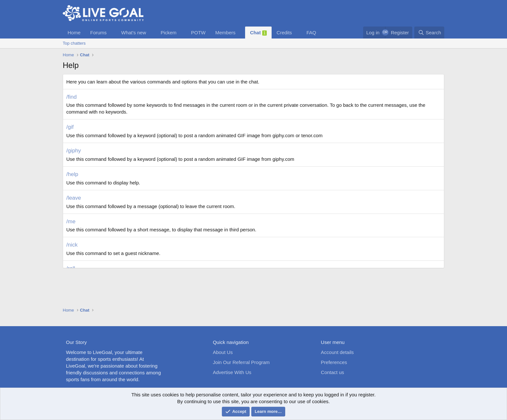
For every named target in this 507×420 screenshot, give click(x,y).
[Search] (429, 33)
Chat (258, 33)
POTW (198, 33)
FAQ (311, 33)
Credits (284, 33)
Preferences (334, 362)
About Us (223, 352)
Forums (98, 33)
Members (226, 33)
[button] (112, 33)
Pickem (169, 33)
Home (74, 33)
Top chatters (74, 43)
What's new (134, 33)
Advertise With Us (232, 372)
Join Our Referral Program (241, 362)
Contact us (332, 372)
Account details (337, 352)
